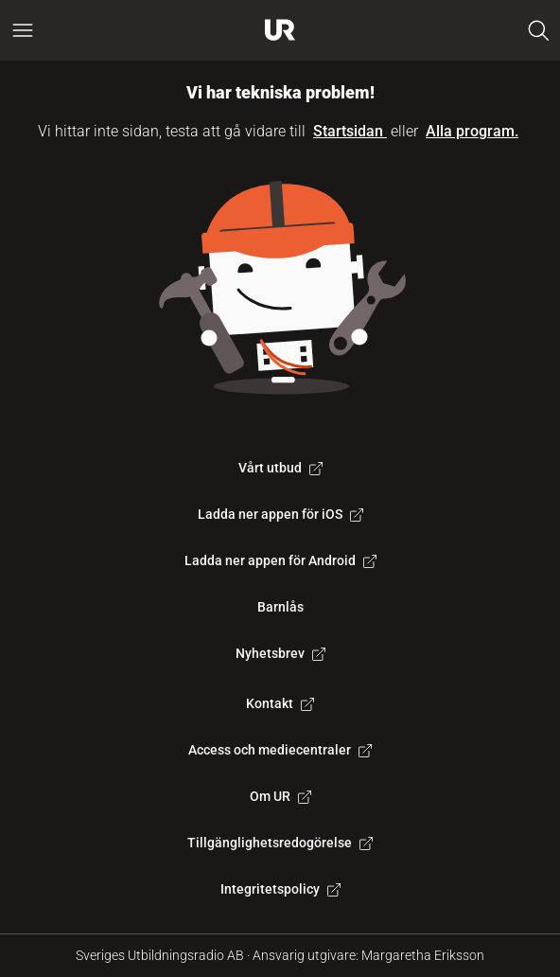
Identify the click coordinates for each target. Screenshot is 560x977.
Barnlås (280, 607)
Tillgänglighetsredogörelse (280, 843)
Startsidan (350, 131)
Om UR (280, 796)
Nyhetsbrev (280, 653)
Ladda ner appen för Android (280, 560)
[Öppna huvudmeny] (23, 30)
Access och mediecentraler (280, 750)
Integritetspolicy (280, 889)
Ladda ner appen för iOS (280, 514)
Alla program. (472, 131)
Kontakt (280, 703)
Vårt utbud (280, 468)
